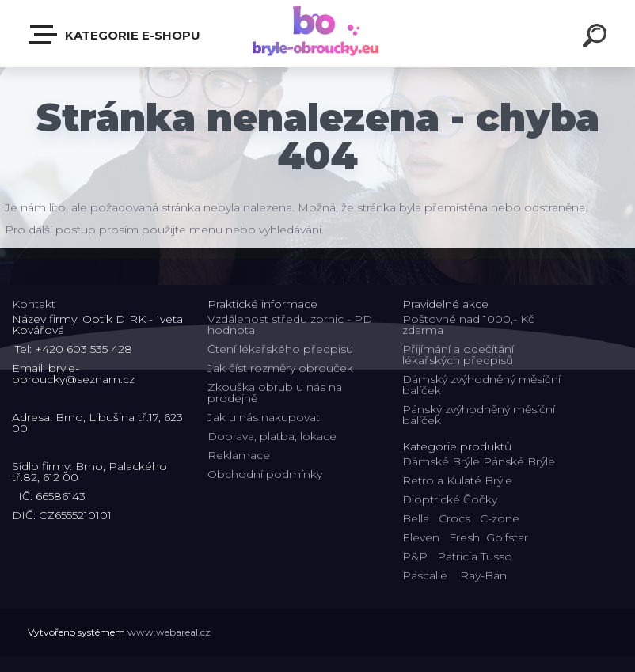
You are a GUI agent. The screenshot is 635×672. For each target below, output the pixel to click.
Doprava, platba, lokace (272, 436)
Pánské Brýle (519, 461)
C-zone (500, 518)
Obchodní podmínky (265, 474)
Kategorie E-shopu (115, 35)
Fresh (464, 537)
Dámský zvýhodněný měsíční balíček (481, 385)
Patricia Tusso (475, 556)
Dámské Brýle (441, 461)
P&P (415, 556)
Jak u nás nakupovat (264, 417)
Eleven (421, 537)
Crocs (454, 518)
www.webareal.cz (169, 632)
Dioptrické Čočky (450, 499)
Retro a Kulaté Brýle (457, 480)
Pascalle (425, 575)
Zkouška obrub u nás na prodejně (275, 393)
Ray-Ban (483, 575)
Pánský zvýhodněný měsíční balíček (479, 415)
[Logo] (318, 34)
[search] (597, 38)
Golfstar (507, 537)
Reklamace (239, 455)
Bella (416, 518)
